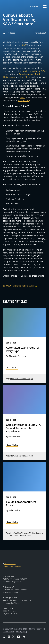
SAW (24, 45)
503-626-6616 (10, 564)
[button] (33, 7)
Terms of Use (9, 632)
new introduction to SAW (34, 71)
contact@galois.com (13, 566)
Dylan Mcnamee (26, 74)
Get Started (33, 7)
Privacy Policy (22, 632)
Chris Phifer (25, 77)
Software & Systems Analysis (24, 286)
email (22, 98)
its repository (24, 101)
